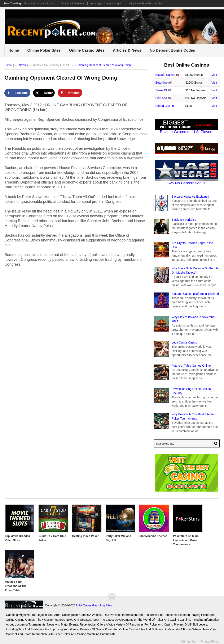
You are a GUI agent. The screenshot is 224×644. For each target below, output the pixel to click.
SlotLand (161, 98)
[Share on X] (44, 93)
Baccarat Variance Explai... (40, 4)
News (23, 65)
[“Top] (112, 597)
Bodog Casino (164, 106)
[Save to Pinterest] (70, 93)
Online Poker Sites (44, 50)
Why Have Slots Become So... (146, 4)
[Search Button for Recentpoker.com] (215, 443)
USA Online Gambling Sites (94, 605)
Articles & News (127, 50)
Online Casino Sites (87, 50)
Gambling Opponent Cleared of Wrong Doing (104, 65)
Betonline (161, 83)
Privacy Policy (210, 641)
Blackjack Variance (73, 4)
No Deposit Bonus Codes (172, 50)
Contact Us (188, 641)
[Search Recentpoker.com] (186, 443)
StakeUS (161, 90)
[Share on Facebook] (17, 93)
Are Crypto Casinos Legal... (107, 4)
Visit (214, 75)
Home (14, 50)
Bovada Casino (165, 75)
